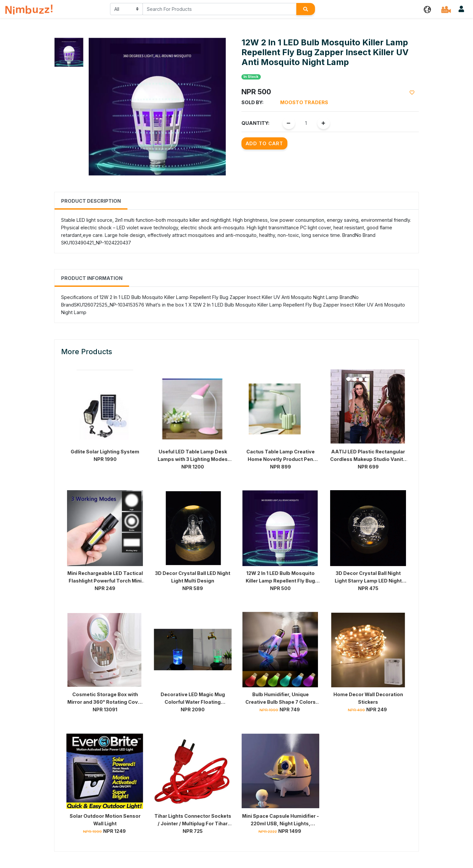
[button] (427, 9)
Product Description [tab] (91, 201)
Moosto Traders (304, 102)
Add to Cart (264, 143)
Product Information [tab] (92, 278)
